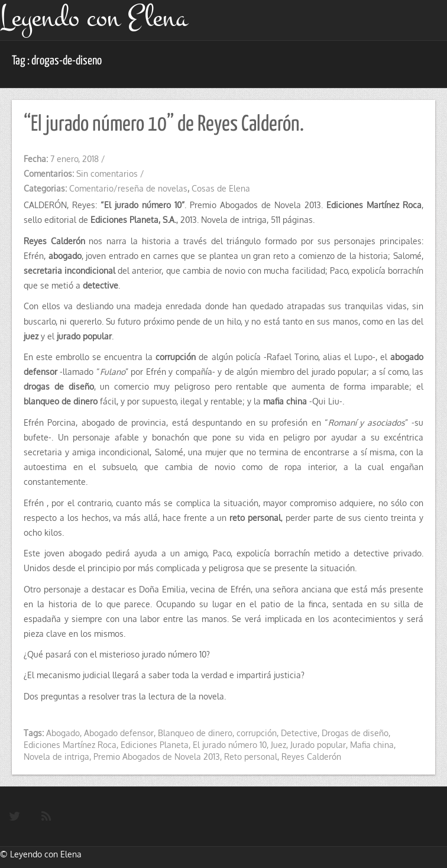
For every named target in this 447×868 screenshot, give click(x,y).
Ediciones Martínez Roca (70, 745)
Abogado (63, 733)
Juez (278, 745)
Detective (299, 733)
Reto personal (251, 757)
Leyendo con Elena (46, 854)
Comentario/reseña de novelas (128, 188)
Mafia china (372, 745)
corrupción (257, 733)
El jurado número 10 (230, 745)
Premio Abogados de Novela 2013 (157, 757)
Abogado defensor (119, 733)
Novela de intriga (56, 757)
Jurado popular (318, 745)
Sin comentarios (107, 174)
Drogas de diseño (355, 733)
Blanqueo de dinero (195, 733)
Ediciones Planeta (155, 745)
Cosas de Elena (221, 188)
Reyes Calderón (311, 757)
